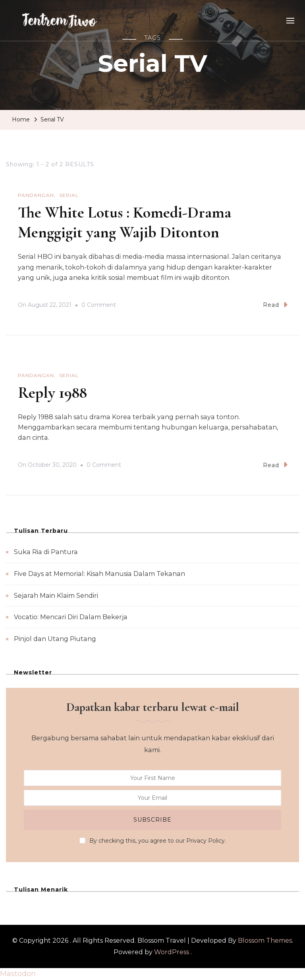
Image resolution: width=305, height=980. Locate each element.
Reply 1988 (52, 393)
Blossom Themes (265, 941)
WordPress (172, 952)
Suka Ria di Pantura (46, 552)
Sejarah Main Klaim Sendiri (56, 596)
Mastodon (18, 974)
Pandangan (36, 195)
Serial (69, 195)
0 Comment (99, 305)
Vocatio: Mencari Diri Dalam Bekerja (71, 617)
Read (275, 305)
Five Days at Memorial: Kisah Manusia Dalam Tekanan (99, 574)
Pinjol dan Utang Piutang (55, 639)
